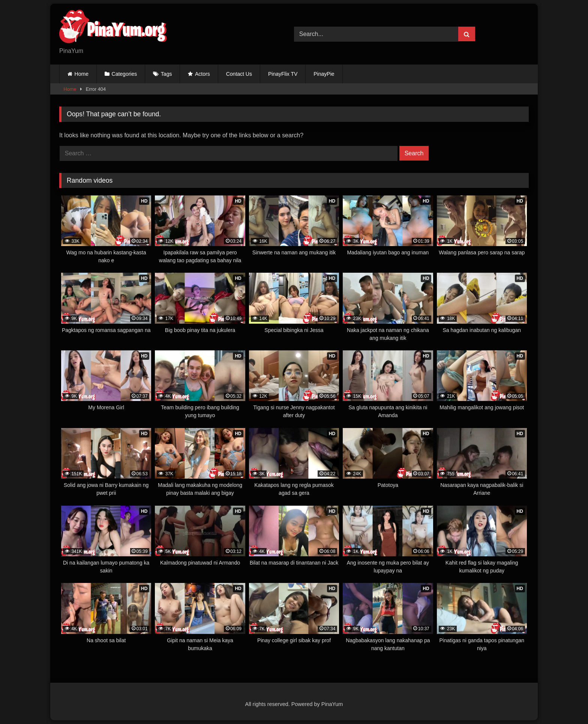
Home (82, 74)
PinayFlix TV (283, 74)
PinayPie (324, 74)
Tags (166, 74)
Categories (124, 74)
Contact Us (239, 74)
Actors (202, 74)
